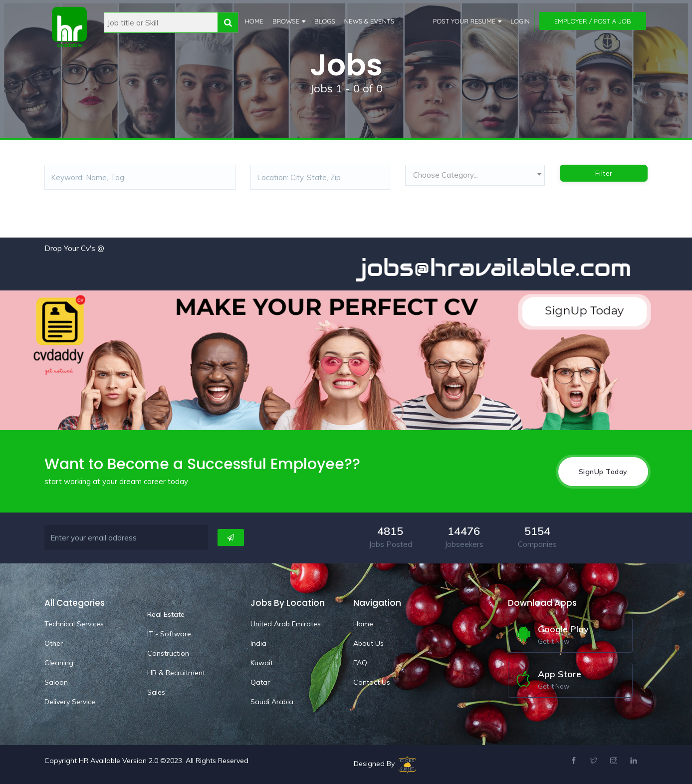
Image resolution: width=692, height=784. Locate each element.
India (258, 643)
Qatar (260, 682)
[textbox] (475, 175)
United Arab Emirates (286, 624)
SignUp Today (603, 472)
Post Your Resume (464, 21)
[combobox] (475, 178)
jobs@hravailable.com (505, 267)
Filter (604, 173)
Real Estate (166, 614)
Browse (286, 21)
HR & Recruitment (176, 673)
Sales (156, 692)
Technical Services (74, 624)
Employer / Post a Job (593, 21)
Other (54, 643)
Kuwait (262, 663)
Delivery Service (70, 702)
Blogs (325, 21)
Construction (168, 653)
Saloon (56, 682)
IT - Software (169, 634)
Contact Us (372, 682)
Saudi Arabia (272, 702)
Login (520, 21)
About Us (368, 643)
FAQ (360, 663)
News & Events (369, 21)
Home (254, 21)
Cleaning (59, 663)
